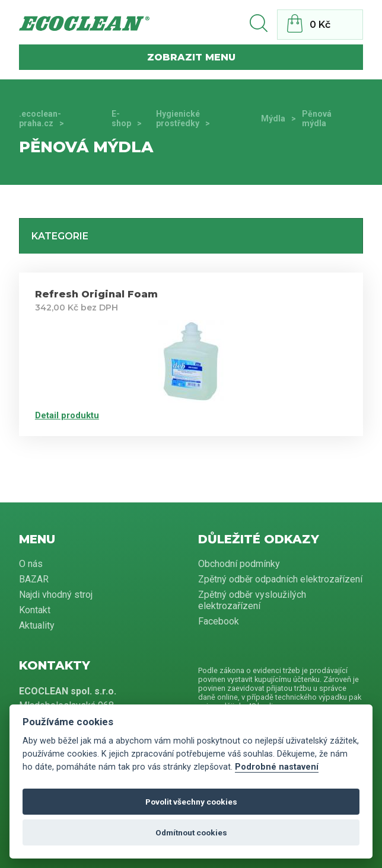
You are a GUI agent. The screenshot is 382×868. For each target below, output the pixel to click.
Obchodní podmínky (239, 564)
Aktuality (37, 625)
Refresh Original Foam (96, 294)
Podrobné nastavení (277, 767)
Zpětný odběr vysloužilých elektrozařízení (252, 600)
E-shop (121, 118)
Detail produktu (67, 415)
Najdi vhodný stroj (56, 595)
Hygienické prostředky (178, 118)
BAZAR (34, 579)
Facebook (219, 621)
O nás (31, 564)
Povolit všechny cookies (191, 802)
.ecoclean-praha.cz (40, 118)
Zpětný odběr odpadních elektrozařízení (280, 579)
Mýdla (273, 118)
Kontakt (35, 610)
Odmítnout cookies (191, 832)
